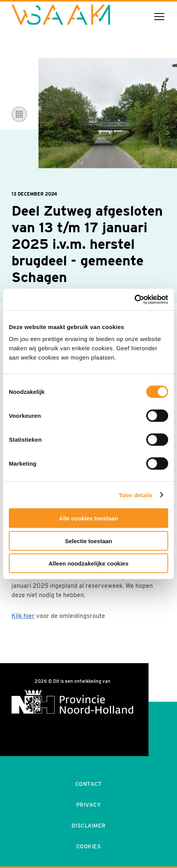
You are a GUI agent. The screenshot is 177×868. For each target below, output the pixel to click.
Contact (89, 784)
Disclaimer (89, 826)
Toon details (135, 495)
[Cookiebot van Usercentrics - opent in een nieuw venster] (134, 300)
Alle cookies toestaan (88, 518)
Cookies (89, 846)
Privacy (89, 805)
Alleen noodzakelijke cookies (88, 563)
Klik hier (23, 616)
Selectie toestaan (89, 541)
